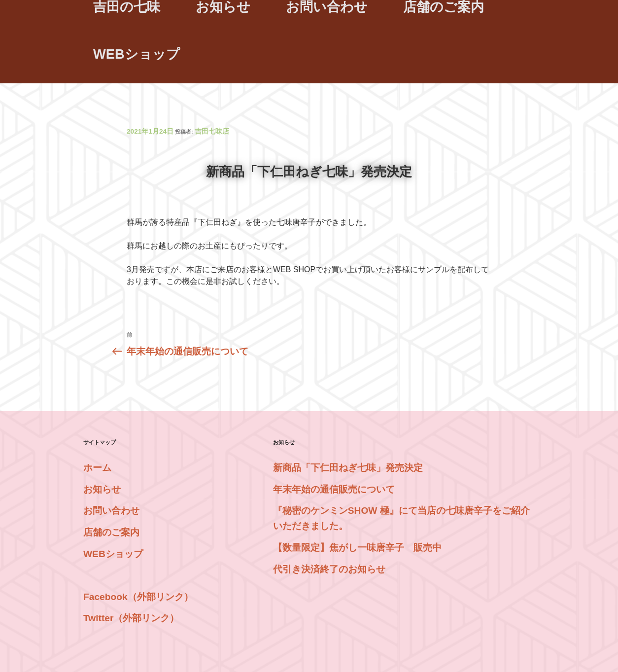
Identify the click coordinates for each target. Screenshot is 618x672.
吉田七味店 (212, 131)
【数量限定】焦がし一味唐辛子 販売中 (357, 548)
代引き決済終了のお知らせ (329, 569)
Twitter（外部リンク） (131, 618)
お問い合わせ (111, 511)
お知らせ (102, 489)
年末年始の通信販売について (334, 489)
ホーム (97, 468)
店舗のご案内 (111, 532)
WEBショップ (137, 54)
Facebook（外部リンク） (138, 597)
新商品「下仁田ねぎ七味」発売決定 (348, 468)
